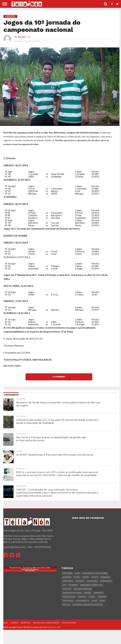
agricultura (69, 597)
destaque (68, 573)
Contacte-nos (69, 623)
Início (5, 623)
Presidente (106, 581)
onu (77, 573)
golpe (92, 597)
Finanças (105, 577)
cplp (102, 601)
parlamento (83, 601)
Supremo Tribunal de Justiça (88, 605)
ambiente (99, 593)
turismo (102, 597)
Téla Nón (22, 37)
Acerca (14, 623)
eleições (67, 577)
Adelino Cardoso (83, 589)
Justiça (66, 605)
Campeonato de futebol (95, 573)
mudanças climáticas (91, 585)
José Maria (68, 601)
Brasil (88, 593)
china (77, 577)
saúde (86, 577)
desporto (68, 581)
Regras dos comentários (46, 623)
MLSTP (95, 577)
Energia (82, 597)
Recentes (26, 623)
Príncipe (67, 589)
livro (94, 601)
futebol (80, 581)
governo (73, 585)
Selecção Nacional (72, 593)
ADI (64, 585)
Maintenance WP (54, 627)
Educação (92, 581)
